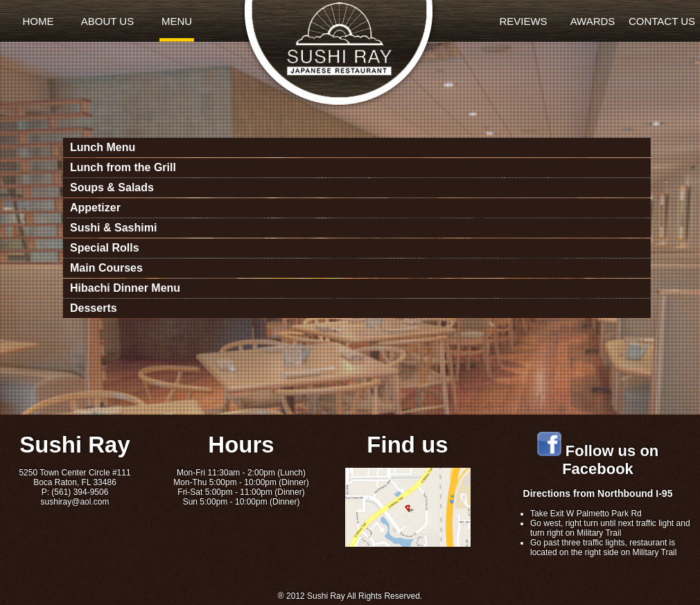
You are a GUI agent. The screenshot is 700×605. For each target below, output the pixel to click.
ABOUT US (107, 21)
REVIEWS (523, 21)
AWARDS (593, 21)
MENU (177, 21)
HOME (38, 21)
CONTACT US (662, 21)
